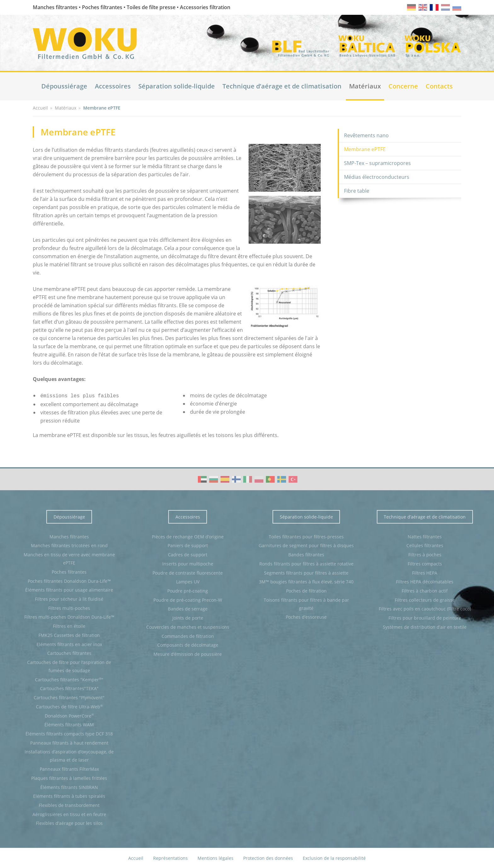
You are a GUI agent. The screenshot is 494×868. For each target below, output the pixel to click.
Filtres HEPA (425, 572)
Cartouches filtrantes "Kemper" (69, 679)
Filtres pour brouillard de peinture (425, 617)
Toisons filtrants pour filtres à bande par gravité (306, 603)
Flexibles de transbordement (69, 805)
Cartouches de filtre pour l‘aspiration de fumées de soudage (69, 666)
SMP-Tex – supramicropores (377, 163)
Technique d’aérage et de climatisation (282, 86)
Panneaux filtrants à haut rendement (69, 742)
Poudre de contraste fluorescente (188, 572)
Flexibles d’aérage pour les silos (69, 823)
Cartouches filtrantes (69, 652)
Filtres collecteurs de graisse (425, 599)
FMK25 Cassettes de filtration (69, 635)
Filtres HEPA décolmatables (425, 581)
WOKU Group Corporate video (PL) (259, 479)
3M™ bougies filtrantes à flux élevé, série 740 (306, 581)
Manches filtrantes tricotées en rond (69, 545)
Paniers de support (188, 545)
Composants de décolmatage (188, 644)
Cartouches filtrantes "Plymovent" (69, 697)
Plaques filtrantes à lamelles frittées (69, 777)
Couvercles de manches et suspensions (188, 626)
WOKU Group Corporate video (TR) (293, 479)
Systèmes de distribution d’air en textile (425, 626)
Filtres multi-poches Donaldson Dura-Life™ (69, 616)
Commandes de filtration (188, 635)
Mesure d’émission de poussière (188, 653)
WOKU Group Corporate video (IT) (248, 479)
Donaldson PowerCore (69, 715)
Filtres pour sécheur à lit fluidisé (69, 598)
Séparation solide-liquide (177, 86)
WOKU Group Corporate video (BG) (214, 479)
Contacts (439, 86)
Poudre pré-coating (188, 590)
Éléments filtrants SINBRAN (69, 787)
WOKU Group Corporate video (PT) (270, 479)
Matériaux (365, 86)
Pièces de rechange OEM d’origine (188, 536)
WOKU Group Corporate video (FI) (236, 479)
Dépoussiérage (64, 86)
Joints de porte (188, 617)
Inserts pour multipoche (188, 563)
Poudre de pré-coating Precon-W (188, 599)
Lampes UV (188, 581)
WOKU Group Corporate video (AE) (202, 479)
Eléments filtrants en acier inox (69, 644)
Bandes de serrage (188, 608)
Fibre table (357, 191)
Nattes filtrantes (425, 536)
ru (457, 7)
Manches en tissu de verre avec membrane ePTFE (69, 558)
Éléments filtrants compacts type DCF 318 (69, 733)
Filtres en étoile (69, 625)
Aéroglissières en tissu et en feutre (69, 814)
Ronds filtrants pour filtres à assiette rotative (306, 563)
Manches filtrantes (69, 536)
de (411, 7)
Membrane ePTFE (365, 149)
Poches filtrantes (69, 571)
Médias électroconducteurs (377, 177)
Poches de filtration (306, 590)
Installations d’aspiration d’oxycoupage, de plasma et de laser (69, 755)
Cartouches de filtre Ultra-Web (69, 706)
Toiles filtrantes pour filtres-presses (306, 536)
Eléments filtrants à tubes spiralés (69, 795)
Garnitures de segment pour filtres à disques (306, 545)
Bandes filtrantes (306, 554)
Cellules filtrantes (425, 545)
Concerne (403, 86)
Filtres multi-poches (69, 607)
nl (445, 7)
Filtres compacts (425, 563)
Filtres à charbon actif (425, 590)
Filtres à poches (425, 554)
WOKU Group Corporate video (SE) (282, 479)
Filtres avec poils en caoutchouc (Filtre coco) (425, 608)
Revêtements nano (366, 135)
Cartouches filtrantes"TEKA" (69, 688)
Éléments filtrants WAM (69, 724)
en (423, 7)
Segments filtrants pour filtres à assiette (306, 572)
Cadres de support (188, 554)
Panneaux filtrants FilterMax (69, 768)
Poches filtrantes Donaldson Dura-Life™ (69, 580)
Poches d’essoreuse (306, 616)
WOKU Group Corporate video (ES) (225, 479)
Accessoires (113, 86)
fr (434, 7)
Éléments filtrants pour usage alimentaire (69, 589)
